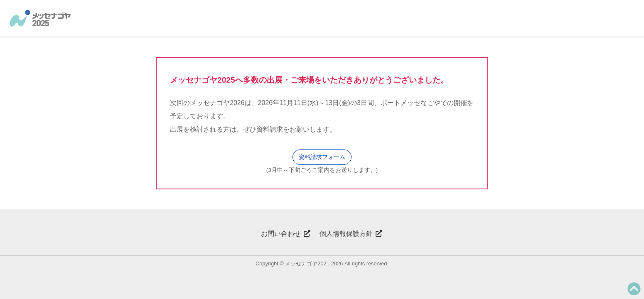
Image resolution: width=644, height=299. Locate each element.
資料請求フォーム (322, 157)
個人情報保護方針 (351, 234)
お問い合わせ (286, 234)
